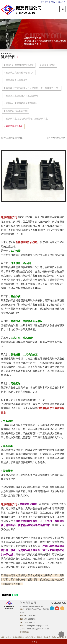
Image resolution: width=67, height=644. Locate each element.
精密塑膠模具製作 (14, 126)
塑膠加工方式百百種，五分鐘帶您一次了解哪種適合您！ (33, 88)
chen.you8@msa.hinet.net (38, 629)
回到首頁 (44, 2)
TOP (61, 634)
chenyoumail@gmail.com (38, 626)
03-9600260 (30, 616)
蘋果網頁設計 (25, 632)
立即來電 (33, 642)
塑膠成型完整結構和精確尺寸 (20, 73)
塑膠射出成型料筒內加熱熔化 (20, 65)
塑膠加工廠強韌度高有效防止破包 (22, 96)
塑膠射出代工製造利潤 (17, 111)
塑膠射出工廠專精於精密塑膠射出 (22, 103)
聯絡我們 (62, 2)
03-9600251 (31, 622)
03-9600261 (30, 619)
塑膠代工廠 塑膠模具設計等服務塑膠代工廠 (27, 119)
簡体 (53, 2)
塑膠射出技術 (49, 65)
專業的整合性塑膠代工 (17, 80)
